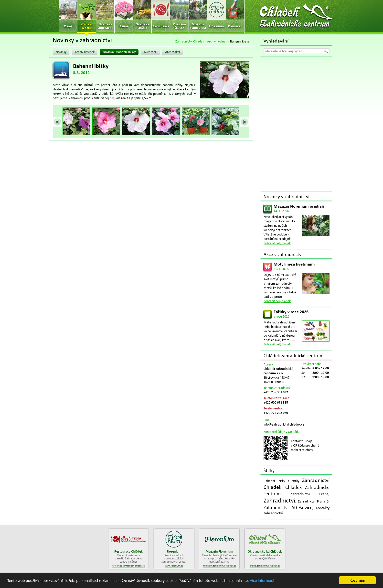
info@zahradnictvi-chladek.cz (284, 425)
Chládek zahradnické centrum (294, 356)
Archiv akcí (172, 52)
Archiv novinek (217, 42)
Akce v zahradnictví (283, 255)
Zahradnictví (279, 501)
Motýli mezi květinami (294, 264)
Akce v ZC (150, 52)
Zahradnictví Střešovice (288, 508)
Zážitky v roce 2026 (291, 312)
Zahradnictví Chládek (190, 42)
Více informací (262, 581)
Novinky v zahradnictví (287, 197)
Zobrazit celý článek (277, 243)
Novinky (61, 52)
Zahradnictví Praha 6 (313, 502)
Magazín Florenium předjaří (299, 207)
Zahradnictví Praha (309, 494)
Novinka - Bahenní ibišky (119, 52)
